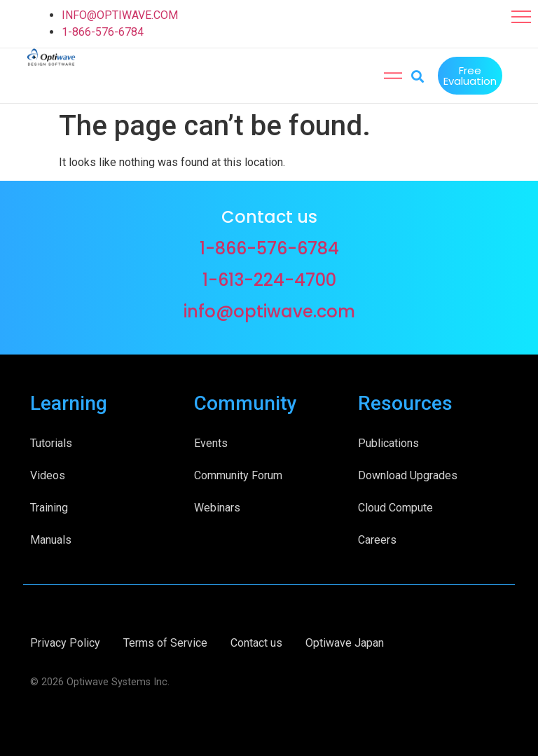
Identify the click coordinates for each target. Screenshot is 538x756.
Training (49, 506)
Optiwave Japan (345, 641)
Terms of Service (165, 641)
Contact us (256, 641)
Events (211, 442)
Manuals (51, 538)
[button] (521, 17)
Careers (377, 538)
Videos (48, 474)
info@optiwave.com (269, 310)
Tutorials (51, 442)
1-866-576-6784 (103, 32)
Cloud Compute (395, 506)
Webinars (217, 506)
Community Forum (238, 474)
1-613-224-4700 (269, 279)
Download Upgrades (408, 474)
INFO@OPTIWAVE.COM (120, 15)
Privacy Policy (65, 641)
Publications (388, 442)
